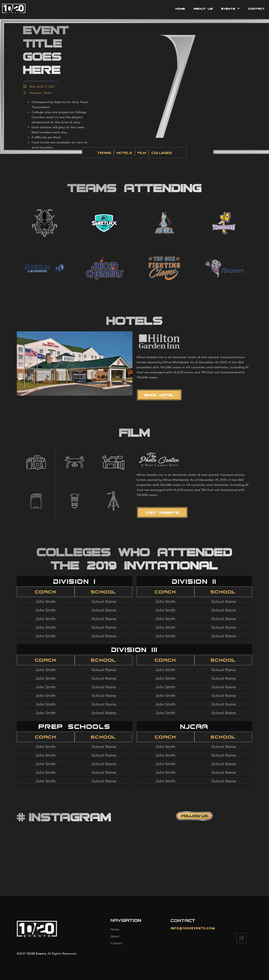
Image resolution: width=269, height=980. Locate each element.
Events (231, 9)
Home (180, 9)
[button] (159, 395)
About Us (203, 9)
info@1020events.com (193, 928)
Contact (256, 9)
